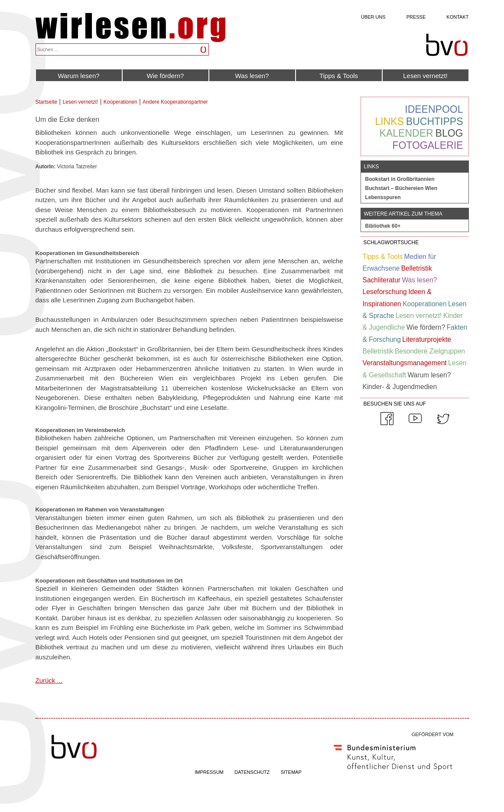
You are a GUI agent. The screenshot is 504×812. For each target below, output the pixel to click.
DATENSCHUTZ (252, 772)
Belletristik (417, 268)
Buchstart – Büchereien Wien (402, 188)
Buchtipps (435, 121)
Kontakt (457, 17)
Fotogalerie (428, 145)
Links (389, 121)
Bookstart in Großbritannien (400, 179)
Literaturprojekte (427, 339)
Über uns (373, 17)
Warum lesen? (78, 76)
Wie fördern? (166, 76)
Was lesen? (252, 76)
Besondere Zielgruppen (430, 351)
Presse (416, 17)
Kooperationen (120, 102)
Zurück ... (49, 680)
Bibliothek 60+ (383, 226)
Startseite (47, 102)
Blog (449, 133)
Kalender (406, 133)
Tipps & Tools (339, 76)
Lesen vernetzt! (425, 76)
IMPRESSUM (209, 772)
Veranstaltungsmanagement (405, 363)
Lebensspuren (383, 197)
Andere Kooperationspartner (175, 102)
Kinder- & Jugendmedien (400, 387)
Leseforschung (385, 292)
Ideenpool (434, 109)
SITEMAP (291, 772)
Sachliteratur (382, 280)
